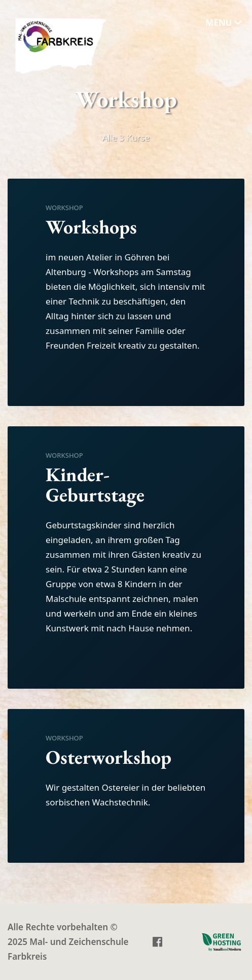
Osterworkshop (109, 758)
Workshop (64, 209)
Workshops (91, 228)
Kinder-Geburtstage (95, 485)
